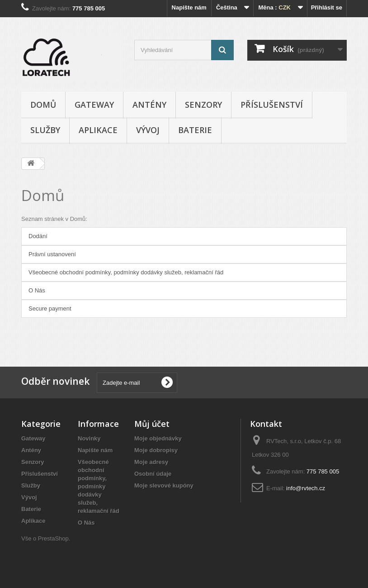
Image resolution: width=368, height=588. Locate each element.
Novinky (89, 438)
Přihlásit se (327, 7)
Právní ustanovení (52, 254)
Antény (149, 105)
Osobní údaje (153, 474)
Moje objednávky (158, 438)
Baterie (195, 130)
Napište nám (189, 7)
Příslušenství (272, 105)
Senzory (203, 105)
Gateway (94, 105)
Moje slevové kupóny (164, 485)
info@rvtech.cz (306, 488)
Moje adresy (151, 462)
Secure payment (50, 308)
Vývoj (148, 130)
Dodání (38, 236)
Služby (45, 130)
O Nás (37, 290)
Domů (43, 105)
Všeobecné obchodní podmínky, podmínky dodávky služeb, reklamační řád (126, 272)
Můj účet (152, 424)
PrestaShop (53, 538)
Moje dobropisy (156, 450)
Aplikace (98, 130)
